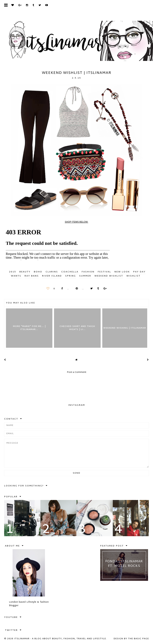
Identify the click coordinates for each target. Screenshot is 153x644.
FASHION (88, 272)
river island (52, 276)
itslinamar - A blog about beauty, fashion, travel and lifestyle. (61, 639)
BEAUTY (25, 272)
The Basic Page (138, 639)
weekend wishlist (109, 276)
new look (122, 272)
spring (71, 276)
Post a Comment (77, 372)
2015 (13, 272)
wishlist (133, 276)
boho (38, 272)
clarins (52, 272)
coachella (70, 272)
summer (85, 276)
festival (104, 272)
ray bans (32, 276)
